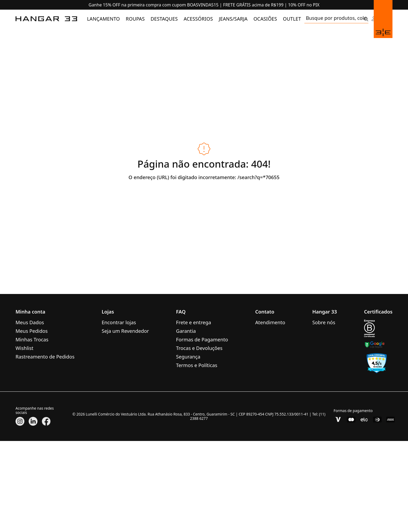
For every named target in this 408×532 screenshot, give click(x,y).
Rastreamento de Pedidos (45, 356)
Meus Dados (30, 322)
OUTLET (292, 19)
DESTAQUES (164, 19)
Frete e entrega (194, 322)
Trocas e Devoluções (199, 348)
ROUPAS (135, 19)
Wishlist (24, 348)
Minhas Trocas (32, 339)
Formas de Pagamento (202, 339)
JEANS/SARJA (233, 19)
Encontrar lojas (119, 322)
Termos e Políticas (197, 365)
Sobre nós (324, 322)
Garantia (186, 331)
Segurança (188, 356)
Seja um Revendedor (125, 331)
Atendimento (270, 322)
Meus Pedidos (32, 331)
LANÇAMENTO (103, 19)
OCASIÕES (265, 19)
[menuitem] (103, 19)
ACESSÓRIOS (198, 19)
